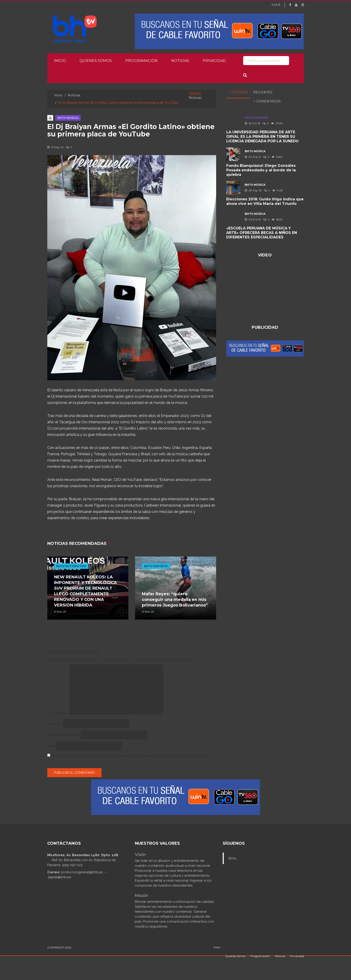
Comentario (58, 713)
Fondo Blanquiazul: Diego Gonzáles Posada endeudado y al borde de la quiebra (261, 170)
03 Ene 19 (253, 219)
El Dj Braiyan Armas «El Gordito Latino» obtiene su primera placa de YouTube (131, 130)
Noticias (180, 61)
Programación (142, 61)
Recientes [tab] (263, 92)
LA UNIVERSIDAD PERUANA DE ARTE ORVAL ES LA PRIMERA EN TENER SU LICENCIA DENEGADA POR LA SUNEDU (262, 137)
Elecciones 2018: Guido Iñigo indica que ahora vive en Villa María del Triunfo (265, 201)
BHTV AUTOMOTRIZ (71, 566)
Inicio (60, 61)
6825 (277, 219)
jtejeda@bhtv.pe (60, 877)
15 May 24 (55, 147)
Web (51, 746)
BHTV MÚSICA (68, 118)
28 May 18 (253, 190)
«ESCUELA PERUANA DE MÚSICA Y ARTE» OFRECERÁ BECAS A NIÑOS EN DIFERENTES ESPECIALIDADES (262, 233)
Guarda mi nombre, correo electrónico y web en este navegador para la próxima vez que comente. (131, 756)
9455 (278, 190)
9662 (277, 157)
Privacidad (214, 61)
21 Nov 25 (60, 612)
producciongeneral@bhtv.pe (82, 872)
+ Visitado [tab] (238, 92)
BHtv (232, 858)
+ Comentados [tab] (267, 101)
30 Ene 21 (253, 157)
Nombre (55, 724)
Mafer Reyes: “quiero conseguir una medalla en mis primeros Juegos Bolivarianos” (175, 600)
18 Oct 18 (252, 123)
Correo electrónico (64, 735)
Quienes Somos (96, 61)
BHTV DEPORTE (156, 566)
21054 (277, 123)
